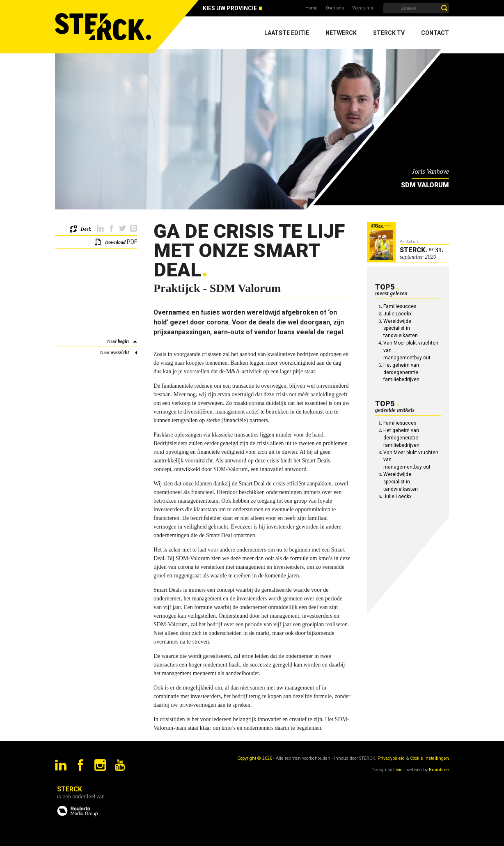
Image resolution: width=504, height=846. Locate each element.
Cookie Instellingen (430, 758)
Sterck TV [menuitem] (389, 33)
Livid (398, 770)
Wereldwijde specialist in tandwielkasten (401, 329)
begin (123, 341)
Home (312, 8)
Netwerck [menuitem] (341, 33)
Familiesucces (400, 306)
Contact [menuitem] (435, 33)
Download (115, 242)
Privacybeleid (391, 758)
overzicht (120, 352)
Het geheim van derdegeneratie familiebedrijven (401, 372)
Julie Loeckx (397, 314)
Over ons (335, 8)
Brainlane (439, 770)
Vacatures (363, 8)
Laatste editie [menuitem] (287, 33)
